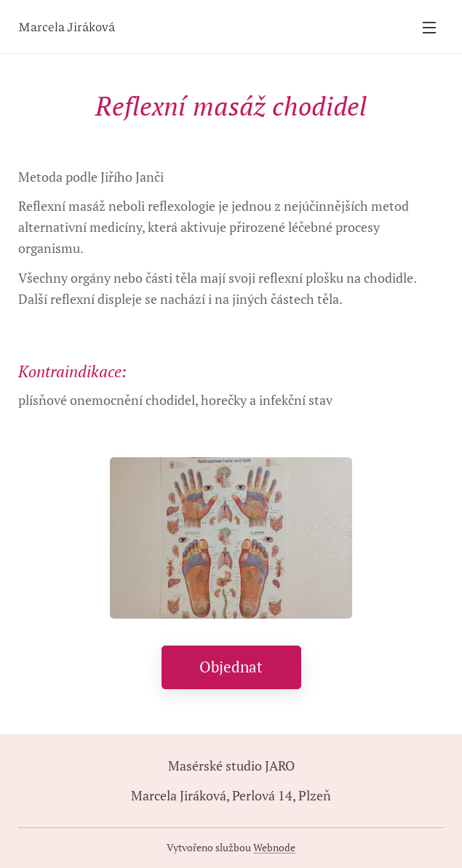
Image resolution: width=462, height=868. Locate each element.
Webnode (274, 847)
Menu (429, 28)
